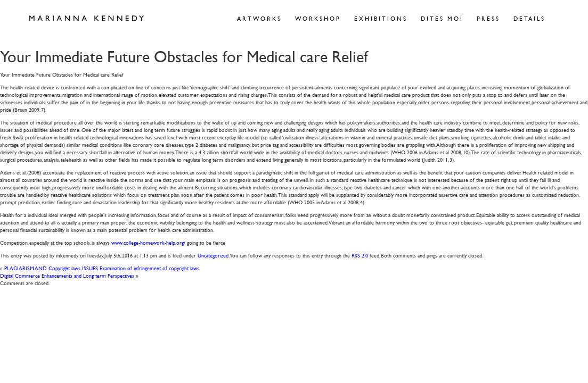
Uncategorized (213, 255)
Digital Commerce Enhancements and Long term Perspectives (67, 275)
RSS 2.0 (360, 255)
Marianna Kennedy (87, 19)
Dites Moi (442, 18)
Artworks (259, 18)
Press (488, 18)
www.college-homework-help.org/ (148, 242)
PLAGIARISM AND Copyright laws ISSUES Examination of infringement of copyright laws (102, 268)
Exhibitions (381, 18)
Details (529, 18)
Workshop (318, 18)
